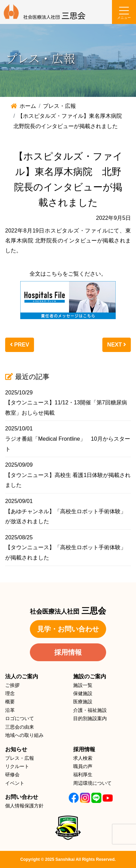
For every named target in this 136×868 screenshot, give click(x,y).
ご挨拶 (12, 685)
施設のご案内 (90, 676)
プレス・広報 (20, 758)
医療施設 (83, 702)
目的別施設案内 (90, 718)
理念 (10, 693)
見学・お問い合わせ (68, 629)
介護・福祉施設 (90, 710)
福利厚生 (83, 775)
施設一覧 (83, 685)
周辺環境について (92, 783)
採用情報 (68, 652)
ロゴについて (20, 718)
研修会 (12, 775)
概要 (10, 702)
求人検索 (83, 758)
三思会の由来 (20, 727)
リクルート (17, 766)
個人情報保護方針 (24, 806)
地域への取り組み (24, 735)
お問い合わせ (22, 797)
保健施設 (83, 693)
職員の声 (83, 766)
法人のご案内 (22, 676)
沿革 (10, 710)
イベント (15, 783)
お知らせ (16, 749)
